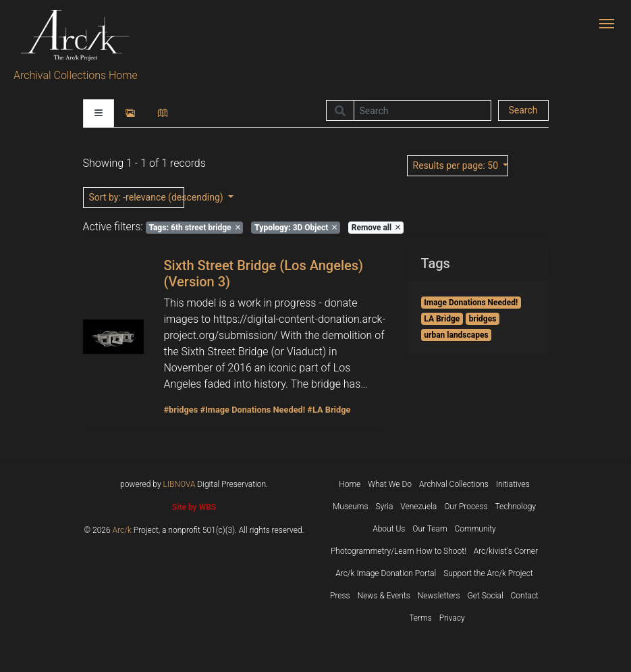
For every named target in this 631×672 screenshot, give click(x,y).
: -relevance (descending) (137, 197)
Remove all (376, 228)
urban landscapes (456, 335)
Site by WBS (194, 507)
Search (523, 110)
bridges (483, 319)
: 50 (457, 165)
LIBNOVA (180, 484)
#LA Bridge (329, 410)
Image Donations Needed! (471, 303)
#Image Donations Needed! (252, 410)
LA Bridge (442, 319)
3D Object (296, 228)
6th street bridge (194, 228)
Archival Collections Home (76, 75)
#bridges (181, 410)
